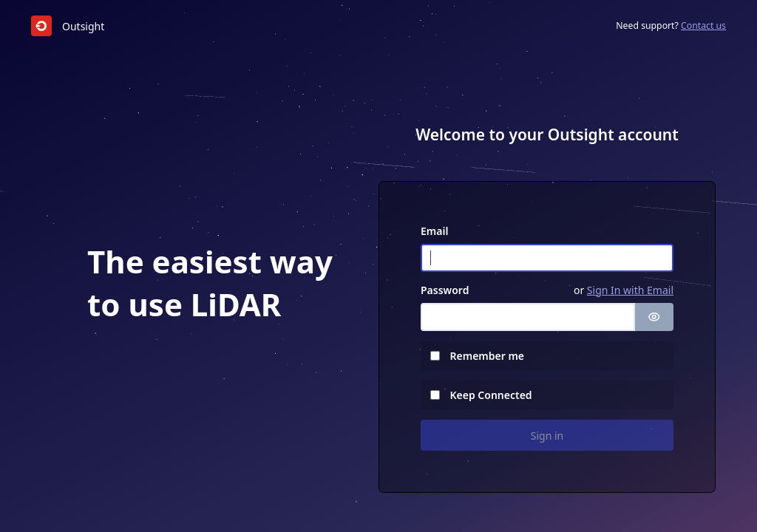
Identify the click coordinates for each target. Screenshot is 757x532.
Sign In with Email (630, 290)
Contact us (703, 25)
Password (445, 290)
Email (434, 231)
